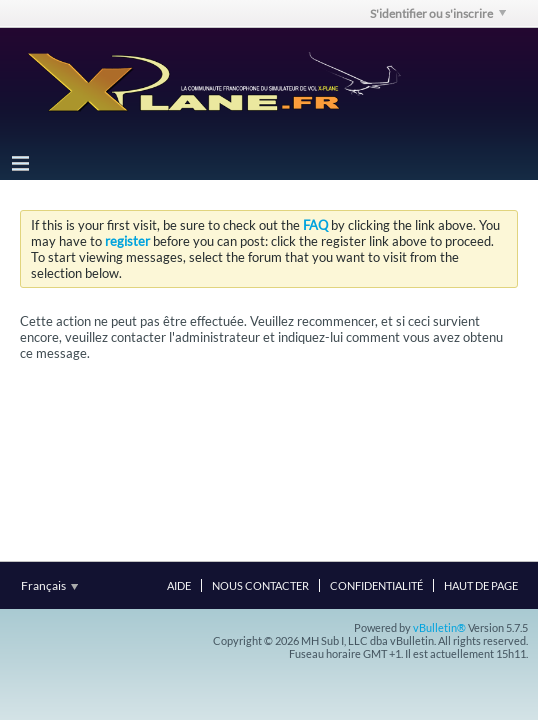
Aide (179, 585)
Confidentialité (376, 585)
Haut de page (481, 585)
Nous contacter (260, 585)
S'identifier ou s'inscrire (438, 13)
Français (49, 585)
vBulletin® (439, 627)
